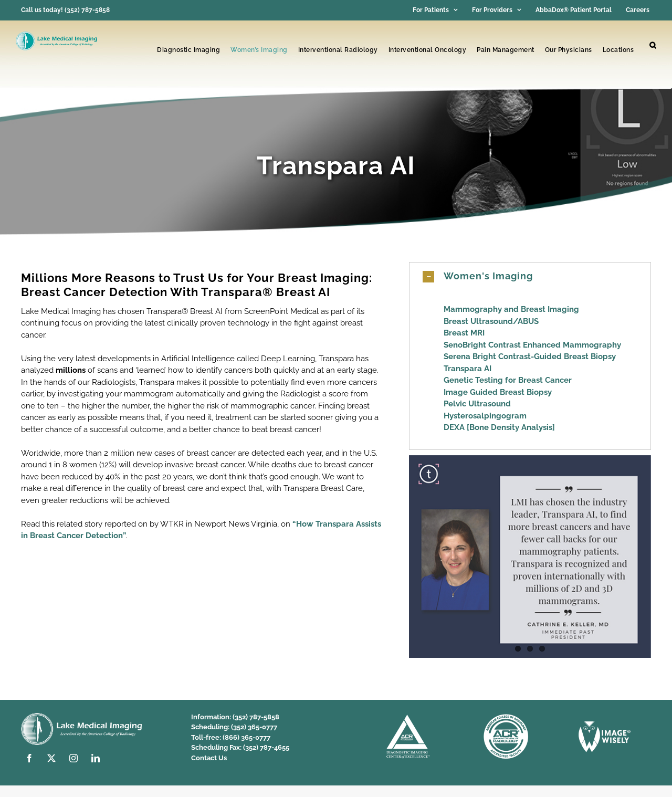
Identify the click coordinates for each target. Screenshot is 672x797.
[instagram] (73, 758)
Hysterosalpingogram (485, 416)
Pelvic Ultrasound (477, 404)
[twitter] (51, 758)
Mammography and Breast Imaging (511, 309)
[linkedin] (96, 758)
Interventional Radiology (338, 50)
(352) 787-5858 (256, 717)
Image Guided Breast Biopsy (498, 392)
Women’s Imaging (259, 50)
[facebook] (29, 758)
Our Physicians (569, 50)
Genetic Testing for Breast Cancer (508, 380)
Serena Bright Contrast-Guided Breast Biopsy (530, 356)
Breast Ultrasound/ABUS (491, 321)
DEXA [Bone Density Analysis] (499, 427)
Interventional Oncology (428, 50)
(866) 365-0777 (246, 737)
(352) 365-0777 (254, 727)
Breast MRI (464, 333)
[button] (653, 46)
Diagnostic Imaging (188, 50)
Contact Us (209, 758)
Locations (618, 50)
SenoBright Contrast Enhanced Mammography (532, 345)
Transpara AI (468, 369)
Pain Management (506, 50)
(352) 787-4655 (266, 747)
